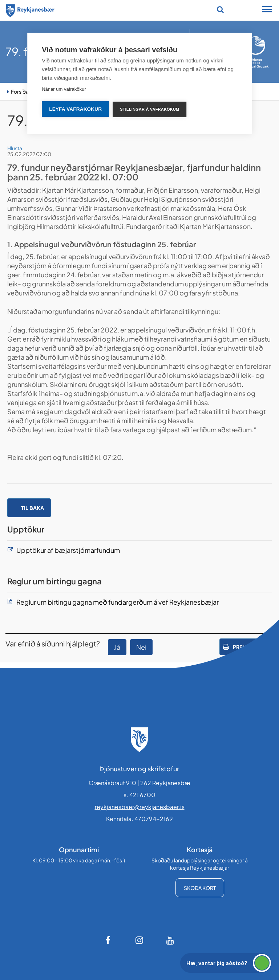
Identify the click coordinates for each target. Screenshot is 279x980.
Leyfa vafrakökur (75, 109)
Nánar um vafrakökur (64, 89)
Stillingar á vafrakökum (149, 109)
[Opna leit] (220, 9)
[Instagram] (139, 940)
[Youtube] (170, 940)
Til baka (33, 508)
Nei (141, 647)
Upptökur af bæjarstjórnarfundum (68, 550)
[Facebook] (109, 940)
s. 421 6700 (139, 795)
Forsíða (20, 91)
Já (117, 647)
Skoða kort (200, 888)
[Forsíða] (30, 9)
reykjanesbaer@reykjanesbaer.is (140, 807)
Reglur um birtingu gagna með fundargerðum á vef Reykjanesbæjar (118, 602)
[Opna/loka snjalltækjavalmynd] (267, 10)
